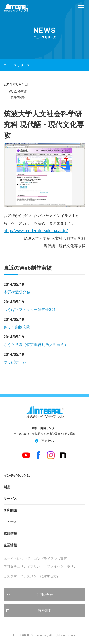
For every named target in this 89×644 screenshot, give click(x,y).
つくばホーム (15, 362)
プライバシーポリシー (64, 566)
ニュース (10, 522)
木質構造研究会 (17, 292)
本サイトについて (17, 558)
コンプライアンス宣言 (50, 558)
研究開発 (10, 510)
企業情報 (10, 545)
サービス (10, 499)
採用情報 (10, 533)
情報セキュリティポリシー (23, 566)
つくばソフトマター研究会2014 (31, 309)
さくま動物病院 (17, 327)
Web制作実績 (18, 91)
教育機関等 (18, 97)
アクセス (47, 441)
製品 (7, 487)
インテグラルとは (17, 475)
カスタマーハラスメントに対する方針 (32, 576)
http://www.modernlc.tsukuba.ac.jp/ (36, 231)
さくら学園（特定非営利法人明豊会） (36, 344)
